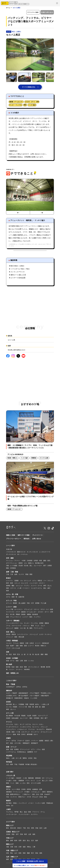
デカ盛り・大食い (12, 781)
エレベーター (38, 566)
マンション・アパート (13, 561)
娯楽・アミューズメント (14, 617)
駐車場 (8, 667)
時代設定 (9, 762)
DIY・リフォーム (47, 778)
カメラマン (34, 815)
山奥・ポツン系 (16, 758)
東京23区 (13, 828)
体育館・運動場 (44, 623)
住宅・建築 (10, 558)
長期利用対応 (19, 698)
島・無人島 (36, 655)
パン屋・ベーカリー (23, 588)
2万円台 (25, 687)
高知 (37, 853)
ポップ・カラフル (25, 725)
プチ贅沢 (27, 792)
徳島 (41, 853)
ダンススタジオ (11, 555)
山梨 (45, 828)
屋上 (31, 566)
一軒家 (23, 561)
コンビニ (9, 643)
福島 (34, 835)
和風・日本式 (21, 735)
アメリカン (32, 730)
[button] (17, 77)
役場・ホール (10, 661)
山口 (16, 853)
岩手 (17, 835)
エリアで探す (11, 822)
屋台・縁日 (47, 588)
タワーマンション (12, 563)
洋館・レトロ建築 (12, 566)
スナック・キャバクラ (21, 583)
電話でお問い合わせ (47, 13)
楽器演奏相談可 (23, 693)
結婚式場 (21, 597)
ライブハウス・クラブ (13, 612)
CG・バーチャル (22, 555)
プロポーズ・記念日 (23, 741)
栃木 (41, 828)
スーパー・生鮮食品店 (42, 643)
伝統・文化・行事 (37, 795)
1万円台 (18, 687)
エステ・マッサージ (45, 635)
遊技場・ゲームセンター (16, 102)
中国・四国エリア (12, 851)
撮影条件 (9, 691)
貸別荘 (21, 563)
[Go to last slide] (18, 213)
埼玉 (28, 828)
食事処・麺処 (10, 586)
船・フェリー (10, 670)
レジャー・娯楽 (11, 607)
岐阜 (16, 841)
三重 (34, 847)
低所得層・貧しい (12, 705)
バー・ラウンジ (48, 581)
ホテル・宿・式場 (12, 595)
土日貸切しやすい (12, 696)
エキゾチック (26, 732)
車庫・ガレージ (11, 710)
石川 (33, 841)
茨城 (37, 828)
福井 (37, 841)
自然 (8, 652)
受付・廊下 (44, 718)
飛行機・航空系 (46, 667)
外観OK (26, 698)
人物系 (8, 810)
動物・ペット (10, 783)
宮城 (21, 835)
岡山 (12, 853)
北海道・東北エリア (13, 832)
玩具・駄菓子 (10, 646)
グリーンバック (25, 750)
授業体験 (38, 778)
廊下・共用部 (48, 566)
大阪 (8, 847)
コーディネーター (12, 815)
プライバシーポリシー (14, 539)
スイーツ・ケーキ (36, 586)
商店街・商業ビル (41, 646)
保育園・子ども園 (41, 603)
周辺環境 (9, 756)
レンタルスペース (45, 552)
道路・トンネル (29, 661)
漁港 (17, 661)
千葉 (24, 828)
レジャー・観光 (27, 617)
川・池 (29, 655)
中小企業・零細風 (20, 716)
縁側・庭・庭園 (40, 707)
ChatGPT (47, 795)
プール (8, 626)
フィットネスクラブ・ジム (14, 623)
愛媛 (28, 853)
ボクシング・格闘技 (12, 628)
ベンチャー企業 (40, 803)
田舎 (35, 758)
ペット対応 (34, 698)
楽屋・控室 (10, 750)
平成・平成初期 (19, 765)
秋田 (26, 835)
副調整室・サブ (32, 752)
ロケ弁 (29, 797)
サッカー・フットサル (16, 105)
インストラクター (24, 815)
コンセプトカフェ (36, 588)
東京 (8, 828)
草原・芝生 (17, 655)
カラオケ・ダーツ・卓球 (32, 102)
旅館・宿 (14, 597)
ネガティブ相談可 (12, 693)
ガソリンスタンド (34, 667)
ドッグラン (37, 617)
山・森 (23, 655)
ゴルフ (43, 626)
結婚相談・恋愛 (37, 790)
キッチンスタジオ (32, 552)
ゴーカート (19, 670)
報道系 (8, 801)
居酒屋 (17, 581)
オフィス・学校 (11, 601)
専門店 (8, 790)
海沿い (8, 758)
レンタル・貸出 (25, 783)
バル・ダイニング (25, 581)
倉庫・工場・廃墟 (12, 572)
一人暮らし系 (45, 705)
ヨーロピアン (41, 730)
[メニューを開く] (57, 3)
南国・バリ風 (16, 732)
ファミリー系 (23, 707)
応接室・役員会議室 (12, 718)
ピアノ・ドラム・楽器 (38, 750)
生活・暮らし (11, 632)
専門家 (17, 812)
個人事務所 (10, 716)
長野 (20, 841)
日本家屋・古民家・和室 (34, 561)
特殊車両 (27, 670)
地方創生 (9, 803)
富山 (28, 841)
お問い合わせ (37, 539)
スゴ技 (25, 778)
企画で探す (10, 772)
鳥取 (20, 853)
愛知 (8, 841)
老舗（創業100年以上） (13, 795)
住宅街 (30, 758)
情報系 (8, 787)
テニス (37, 626)
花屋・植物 (19, 646)
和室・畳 (31, 707)
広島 (8, 853)
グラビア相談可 (34, 693)
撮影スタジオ (21, 552)
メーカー (31, 803)
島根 (24, 853)
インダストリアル (25, 727)
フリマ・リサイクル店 (13, 648)
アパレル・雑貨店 (19, 643)
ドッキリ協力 (32, 105)
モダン (17, 725)
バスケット (26, 626)
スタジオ (9, 550)
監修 (17, 783)
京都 (12, 847)
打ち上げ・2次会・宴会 (40, 797)
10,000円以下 (10, 687)
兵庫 (20, 847)
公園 (21, 661)
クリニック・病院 (12, 637)
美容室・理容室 (11, 635)
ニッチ (39, 781)
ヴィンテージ (35, 732)
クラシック (44, 727)
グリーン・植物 (11, 735)
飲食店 (8, 578)
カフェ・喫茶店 (37, 581)
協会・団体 (28, 812)
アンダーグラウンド (12, 727)
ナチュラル (10, 725)
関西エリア (10, 845)
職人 (21, 812)
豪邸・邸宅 (47, 561)
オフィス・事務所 (12, 603)
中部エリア (10, 838)
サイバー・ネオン (38, 725)
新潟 (24, 841)
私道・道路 (15, 667)
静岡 (12, 841)
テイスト (9, 722)
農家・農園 (44, 655)
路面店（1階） (49, 741)
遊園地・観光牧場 (32, 615)
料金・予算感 (11, 685)
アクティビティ (39, 628)
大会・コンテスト (12, 797)
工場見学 (19, 778)
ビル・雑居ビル (29, 563)
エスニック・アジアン (23, 586)
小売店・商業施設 (12, 641)
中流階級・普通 (23, 705)
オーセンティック (46, 732)
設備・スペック (11, 747)
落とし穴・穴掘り (48, 781)
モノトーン (36, 727)
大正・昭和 (10, 765)
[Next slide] (42, 213)
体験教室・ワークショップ (14, 792)
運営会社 (27, 539)
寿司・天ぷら (48, 586)
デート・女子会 (11, 741)
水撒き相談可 (45, 696)
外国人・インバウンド (20, 803)
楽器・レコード (29, 646)
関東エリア (10, 826)
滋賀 (24, 847)
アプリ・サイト (30, 781)
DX (12, 806)
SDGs (8, 806)
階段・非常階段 (11, 568)
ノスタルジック (22, 730)
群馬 (33, 828)
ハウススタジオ (11, 552)
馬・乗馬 (30, 628)
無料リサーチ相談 (24, 535)
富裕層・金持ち (34, 705)
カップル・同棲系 (12, 707)
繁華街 (25, 758)
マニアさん (10, 812)
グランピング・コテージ (32, 610)
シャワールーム (11, 752)
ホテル (8, 597)
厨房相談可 (34, 743)
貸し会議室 (22, 603)
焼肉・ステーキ (11, 588)
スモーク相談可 (34, 696)
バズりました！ (36, 792)
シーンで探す (11, 546)
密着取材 (21, 781)
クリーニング (34, 635)
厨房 (8, 591)
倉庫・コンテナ (19, 575)
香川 (33, 853)
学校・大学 (30, 603)
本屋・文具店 (30, 643)
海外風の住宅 (39, 563)
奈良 (16, 847)
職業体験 (31, 778)
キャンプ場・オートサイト (14, 610)
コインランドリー (23, 635)
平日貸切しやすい (46, 693)
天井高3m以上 (22, 752)
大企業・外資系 (32, 716)
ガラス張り (18, 743)
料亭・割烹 (10, 583)
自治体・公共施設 (12, 658)
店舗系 (8, 738)
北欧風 (8, 732)
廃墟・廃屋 (29, 575)
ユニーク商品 (16, 790)
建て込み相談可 (23, 696)
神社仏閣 (21, 637)
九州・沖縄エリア (12, 857)
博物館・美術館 (21, 615)
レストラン (10, 581)
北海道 (8, 835)
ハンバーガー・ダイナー (37, 583)
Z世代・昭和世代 (47, 792)
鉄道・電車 (23, 667)
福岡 (8, 860)
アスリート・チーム (39, 812)
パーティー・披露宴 (37, 741)
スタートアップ (43, 716)
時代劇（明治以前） (32, 765)
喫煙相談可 (26, 743)
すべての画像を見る (30, 87)
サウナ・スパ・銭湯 (47, 610)
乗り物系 (9, 665)
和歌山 (29, 847)
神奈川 (19, 828)
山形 (30, 835)
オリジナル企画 (36, 783)
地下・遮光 (10, 743)
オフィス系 (10, 713)
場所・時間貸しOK (12, 673)
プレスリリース (37, 535)
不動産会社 (50, 803)
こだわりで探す (11, 681)
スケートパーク (16, 626)
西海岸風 (49, 730)
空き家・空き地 (23, 566)
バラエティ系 (11, 776)
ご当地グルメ (26, 795)
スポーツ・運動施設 (13, 621)
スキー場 (23, 628)
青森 (13, 835)
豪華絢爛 (30, 735)
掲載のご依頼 (11, 535)
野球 (25, 105)
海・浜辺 (9, 655)
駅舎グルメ (22, 797)
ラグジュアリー (11, 730)
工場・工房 (10, 575)
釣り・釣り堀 (10, 615)
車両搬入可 (10, 698)
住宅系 (8, 702)
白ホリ (36, 735)
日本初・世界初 (26, 790)
